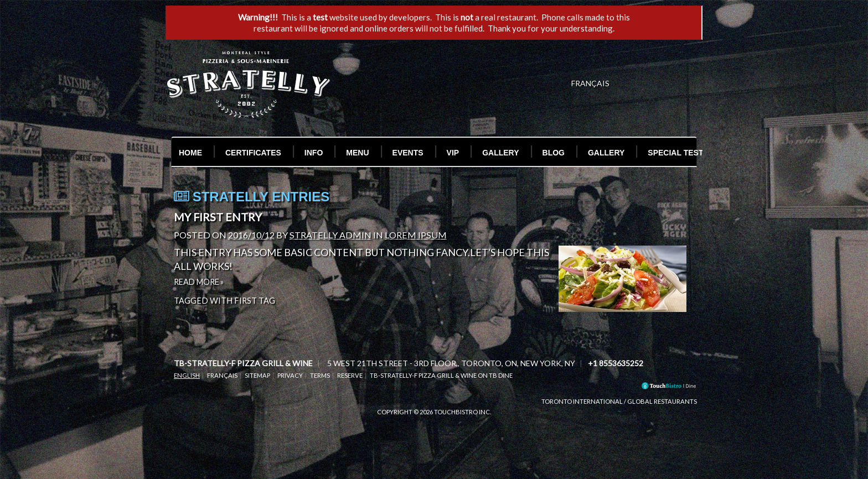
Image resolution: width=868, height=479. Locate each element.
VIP (453, 153)
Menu (357, 153)
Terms (320, 375)
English (187, 375)
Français (222, 375)
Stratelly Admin (330, 235)
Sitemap (257, 375)
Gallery (500, 153)
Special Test (675, 153)
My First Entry (218, 217)
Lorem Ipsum (416, 235)
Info (314, 153)
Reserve (350, 375)
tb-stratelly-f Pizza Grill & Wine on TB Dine (441, 375)
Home (190, 153)
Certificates (253, 153)
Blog (554, 153)
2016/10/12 (251, 235)
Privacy (290, 375)
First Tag (255, 301)
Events (408, 153)
